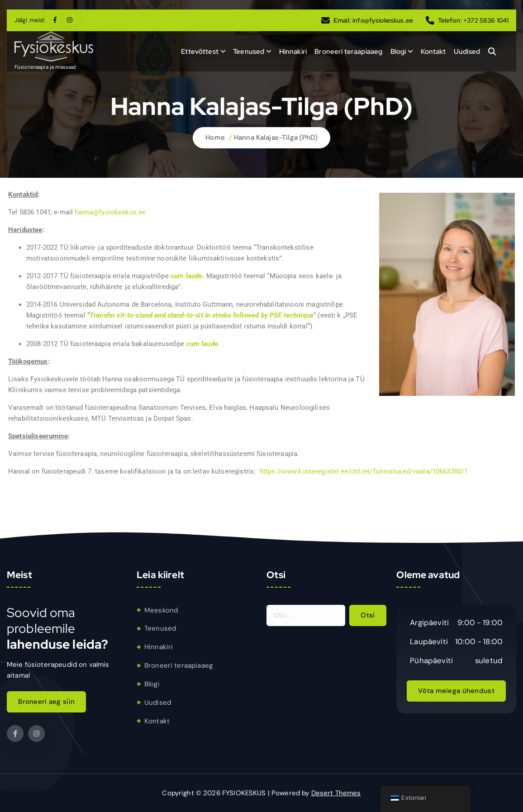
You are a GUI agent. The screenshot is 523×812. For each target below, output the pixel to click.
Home (215, 138)
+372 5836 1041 (486, 20)
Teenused (249, 52)
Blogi (398, 52)
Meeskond (161, 610)
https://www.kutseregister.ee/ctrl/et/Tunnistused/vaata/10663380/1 (364, 471)
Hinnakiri (293, 52)
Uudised (467, 52)
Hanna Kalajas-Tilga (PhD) (276, 138)
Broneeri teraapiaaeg (348, 52)
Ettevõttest (200, 52)
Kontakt (433, 52)
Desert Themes (336, 793)
